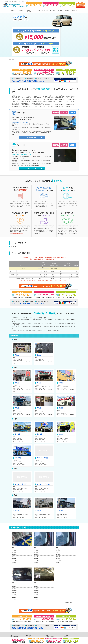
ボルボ (47, 622)
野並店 (38, 492)
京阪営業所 (39, 415)
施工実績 (60, 11)
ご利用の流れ (37, 11)
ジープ (47, 631)
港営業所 (60, 415)
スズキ (13, 40)
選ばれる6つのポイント (29, 11)
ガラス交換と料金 (14, 618)
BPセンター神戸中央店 (43, 465)
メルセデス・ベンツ (50, 618)
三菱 (28, 624)
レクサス (29, 619)
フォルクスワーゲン (50, 621)
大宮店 (60, 364)
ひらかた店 (17, 439)
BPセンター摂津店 (41, 439)
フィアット (66, 621)
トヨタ (29, 618)
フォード (47, 628)
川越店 (16, 389)
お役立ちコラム (75, 11)
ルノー (65, 628)
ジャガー (47, 625)
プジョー (65, 626)
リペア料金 (20, 11)
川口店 (38, 364)
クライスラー (66, 616)
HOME (10, 40)
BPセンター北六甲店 (20, 465)
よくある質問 (53, 11)
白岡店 (38, 389)
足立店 (38, 336)
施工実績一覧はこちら (70, 584)
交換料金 (13, 11)
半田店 (60, 492)
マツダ (29, 625)
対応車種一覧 (68, 11)
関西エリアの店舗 (14, 626)
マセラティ (66, 624)
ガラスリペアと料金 (14, 619)
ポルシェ (47, 619)
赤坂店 (16, 336)
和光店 (16, 364)
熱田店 (16, 492)
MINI (46, 626)
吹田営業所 (17, 415)
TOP (11, 616)
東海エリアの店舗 (14, 628)
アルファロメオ (67, 619)
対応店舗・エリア (45, 11)
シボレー (65, 618)
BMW (47, 616)
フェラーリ (66, 622)
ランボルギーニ (67, 625)
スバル (29, 626)
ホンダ (29, 622)
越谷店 (60, 389)
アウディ (29, 631)
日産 (28, 621)
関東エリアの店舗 (14, 625)
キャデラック (48, 629)
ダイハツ (29, 629)
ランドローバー (49, 624)
